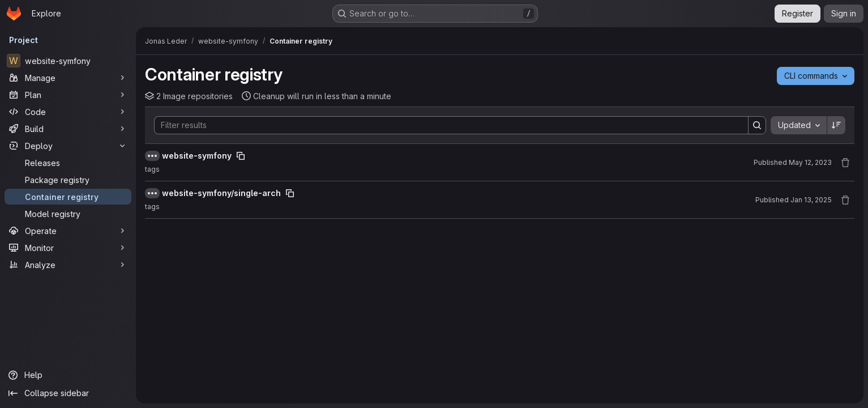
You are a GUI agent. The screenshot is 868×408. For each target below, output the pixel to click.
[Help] (68, 375)
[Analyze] (68, 265)
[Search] (446, 125)
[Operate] (68, 231)
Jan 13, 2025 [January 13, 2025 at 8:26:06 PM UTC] (811, 200)
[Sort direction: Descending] (836, 125)
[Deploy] (68, 146)
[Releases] (68, 163)
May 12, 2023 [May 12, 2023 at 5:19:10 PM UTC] (810, 162)
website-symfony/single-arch (221, 193)
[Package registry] (68, 180)
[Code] (68, 112)
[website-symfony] (68, 61)
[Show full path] (152, 156)
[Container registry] (68, 197)
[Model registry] (68, 214)
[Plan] (68, 95)
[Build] (68, 129)
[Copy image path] (241, 156)
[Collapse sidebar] (68, 393)
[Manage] (68, 78)
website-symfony (197, 156)
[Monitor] (68, 248)
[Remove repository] (845, 163)
